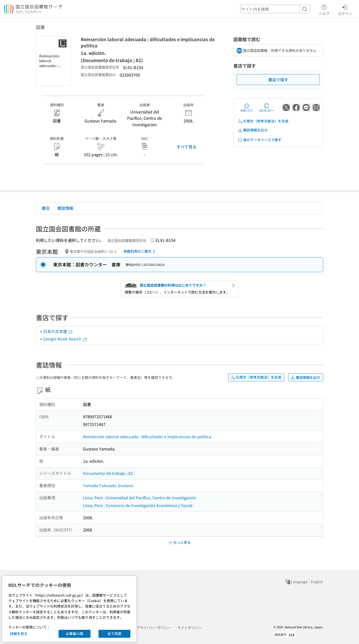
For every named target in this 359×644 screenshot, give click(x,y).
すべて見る (186, 147)
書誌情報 (65, 208)
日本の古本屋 (58, 331)
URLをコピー (267, 107)
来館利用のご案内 (140, 251)
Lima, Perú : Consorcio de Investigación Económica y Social (138, 505)
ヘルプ (324, 9)
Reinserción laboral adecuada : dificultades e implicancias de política (147, 436)
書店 (46, 208)
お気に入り (247, 107)
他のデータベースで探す (260, 140)
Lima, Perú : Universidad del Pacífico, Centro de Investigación (140, 498)
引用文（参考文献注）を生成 (263, 121)
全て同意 (114, 634)
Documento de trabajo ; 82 (108, 473)
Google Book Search (65, 339)
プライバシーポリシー (154, 628)
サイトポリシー (189, 628)
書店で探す (278, 80)
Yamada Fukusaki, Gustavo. (109, 485)
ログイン (345, 9)
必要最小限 (75, 634)
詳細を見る (19, 634)
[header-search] (275, 9)
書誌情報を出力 (253, 130)
